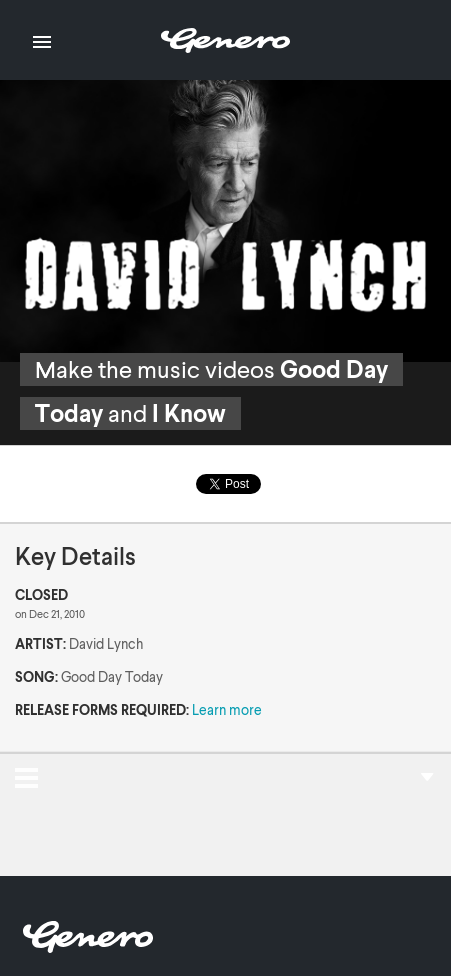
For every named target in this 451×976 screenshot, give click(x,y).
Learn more (227, 709)
